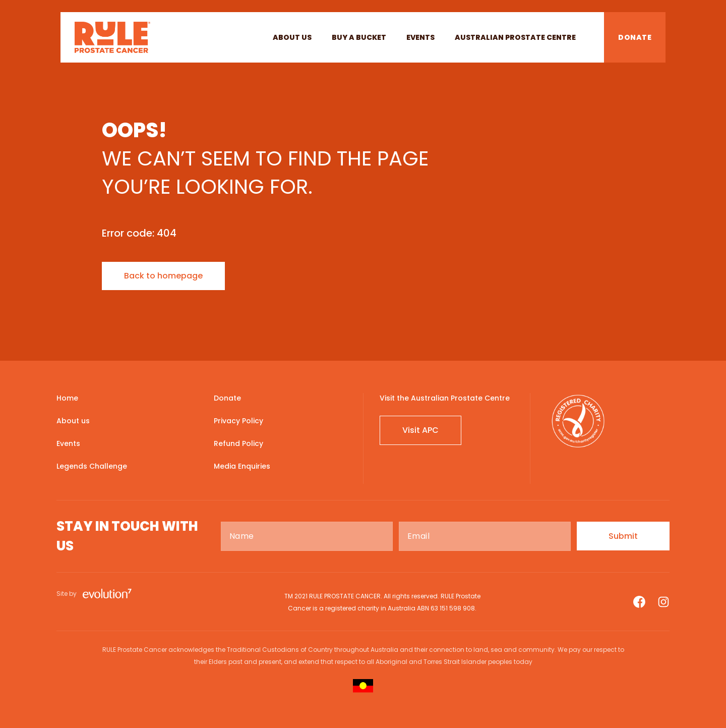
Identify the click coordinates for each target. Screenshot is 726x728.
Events (420, 37)
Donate (227, 398)
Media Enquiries (242, 466)
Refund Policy (238, 443)
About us (292, 37)
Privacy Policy (238, 421)
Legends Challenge (92, 466)
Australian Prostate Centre (515, 37)
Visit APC (420, 430)
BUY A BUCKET (359, 37)
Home (67, 398)
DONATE (635, 37)
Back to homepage (163, 276)
